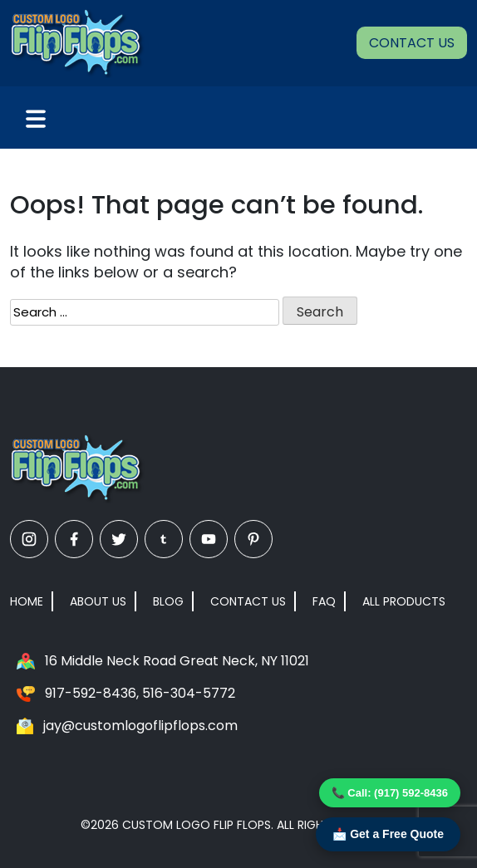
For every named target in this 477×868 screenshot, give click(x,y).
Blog (168, 601)
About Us (98, 601)
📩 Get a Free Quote (388, 834)
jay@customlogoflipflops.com (140, 726)
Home (27, 601)
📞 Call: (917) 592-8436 (390, 793)
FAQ (324, 601)
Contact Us (412, 43)
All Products (404, 601)
